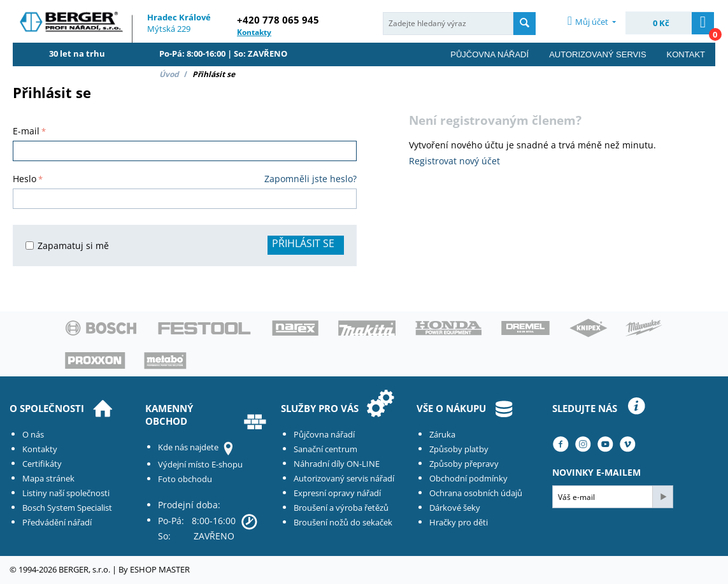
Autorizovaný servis (597, 54)
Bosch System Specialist (67, 508)
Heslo (25, 179)
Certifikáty (42, 464)
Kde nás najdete (188, 447)
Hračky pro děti (459, 522)
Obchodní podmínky (468, 478)
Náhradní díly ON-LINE (337, 464)
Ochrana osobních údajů (476, 493)
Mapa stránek (48, 478)
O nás (33, 434)
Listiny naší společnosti (66, 493)
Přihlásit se (303, 243)
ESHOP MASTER (160, 569)
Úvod (169, 74)
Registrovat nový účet (454, 161)
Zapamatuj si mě (67, 246)
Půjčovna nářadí (489, 54)
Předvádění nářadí (57, 522)
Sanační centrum (325, 449)
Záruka (442, 434)
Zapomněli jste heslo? (310, 179)
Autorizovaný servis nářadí (344, 478)
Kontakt (686, 54)
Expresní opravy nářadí (337, 493)
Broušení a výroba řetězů (341, 508)
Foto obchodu (185, 479)
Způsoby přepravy (464, 464)
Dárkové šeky (455, 508)
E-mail (26, 131)
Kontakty (40, 449)
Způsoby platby (459, 449)
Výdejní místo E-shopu (200, 464)
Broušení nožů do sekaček (343, 522)
